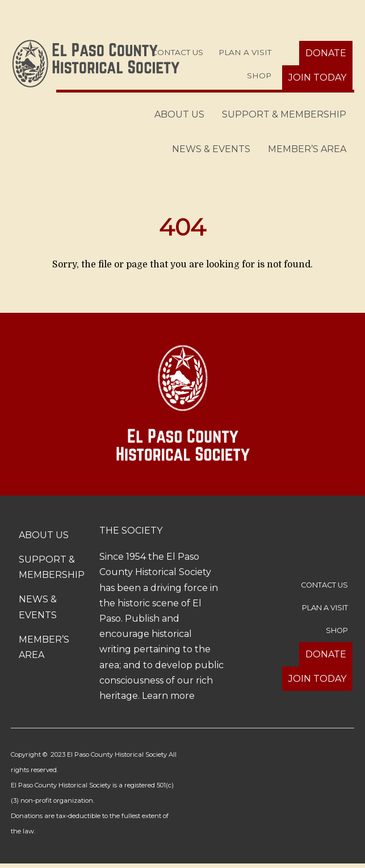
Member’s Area (307, 149)
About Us (179, 114)
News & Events (211, 149)
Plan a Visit (245, 52)
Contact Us (177, 52)
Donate (326, 53)
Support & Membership (284, 114)
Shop (259, 76)
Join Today (317, 77)
